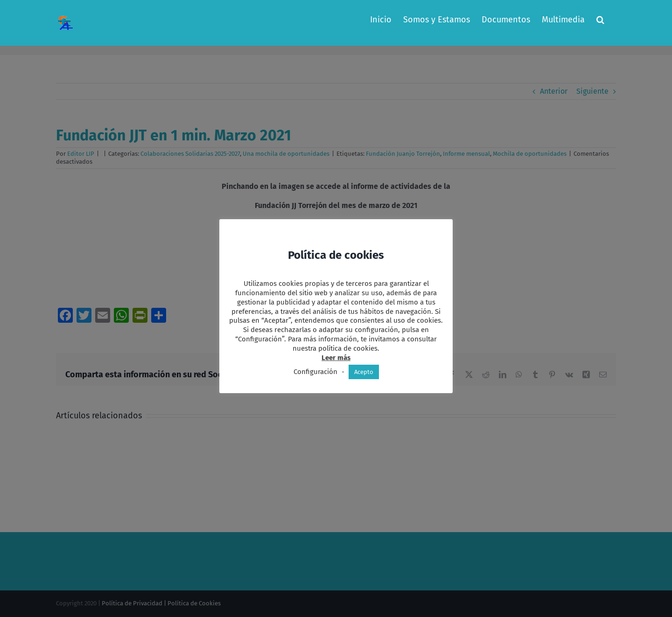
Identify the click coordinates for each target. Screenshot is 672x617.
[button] (600, 20)
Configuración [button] (315, 372)
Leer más (336, 358)
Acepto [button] (364, 372)
